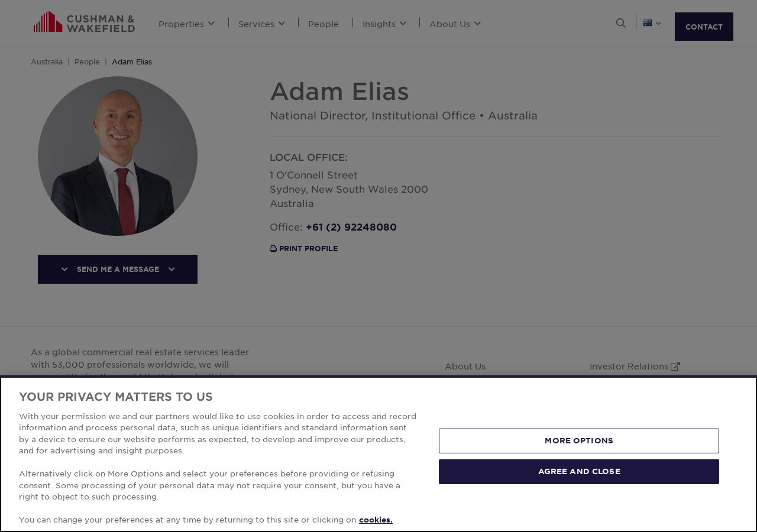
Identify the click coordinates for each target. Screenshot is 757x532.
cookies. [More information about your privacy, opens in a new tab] (376, 520)
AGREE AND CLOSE (579, 471)
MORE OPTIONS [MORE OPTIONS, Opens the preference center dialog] (579, 440)
